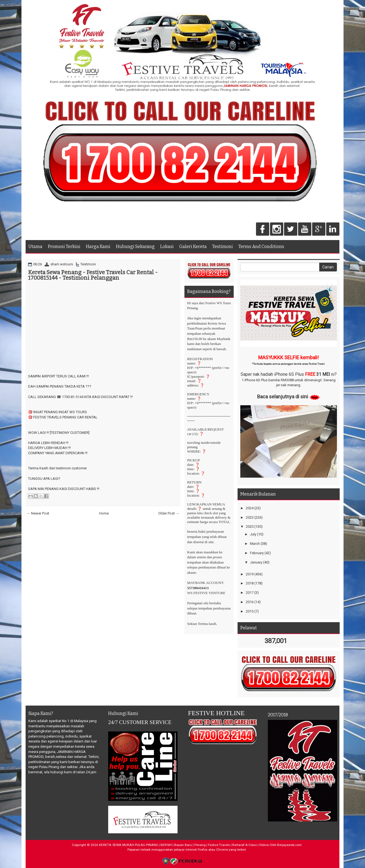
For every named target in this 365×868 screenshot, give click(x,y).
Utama (35, 247)
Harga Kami (98, 247)
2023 (250, 517)
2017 (250, 593)
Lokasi (167, 247)
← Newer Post (38, 513)
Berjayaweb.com (289, 845)
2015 (250, 611)
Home (104, 513)
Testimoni (223, 247)
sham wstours (62, 264)
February (257, 553)
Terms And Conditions (261, 247)
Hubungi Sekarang (135, 247)
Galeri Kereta (193, 247)
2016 (250, 602)
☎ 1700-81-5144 (70, 397)
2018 (250, 583)
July (253, 534)
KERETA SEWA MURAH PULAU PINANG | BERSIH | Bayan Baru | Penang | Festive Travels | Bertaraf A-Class (178, 845)
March (255, 544)
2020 (250, 526)
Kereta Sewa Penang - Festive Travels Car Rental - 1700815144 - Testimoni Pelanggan (93, 275)
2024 (250, 508)
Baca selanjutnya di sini (283, 397)
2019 (250, 574)
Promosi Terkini (64, 247)
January (256, 562)
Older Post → (169, 513)
